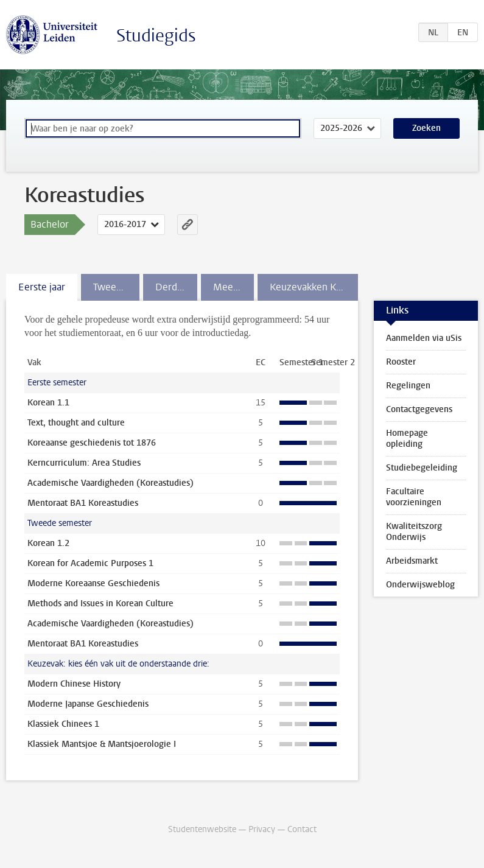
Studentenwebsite (202, 829)
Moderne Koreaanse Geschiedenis (93, 583)
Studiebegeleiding (422, 468)
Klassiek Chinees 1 (63, 724)
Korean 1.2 (48, 543)
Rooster (401, 362)
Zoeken (426, 128)
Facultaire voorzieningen (414, 497)
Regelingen (408, 386)
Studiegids (156, 36)
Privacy (262, 829)
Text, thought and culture (76, 423)
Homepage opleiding (407, 439)
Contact (302, 829)
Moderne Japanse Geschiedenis (88, 704)
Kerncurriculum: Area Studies (84, 463)
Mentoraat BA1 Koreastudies (83, 503)
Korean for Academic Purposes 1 (90, 563)
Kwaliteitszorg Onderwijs (414, 532)
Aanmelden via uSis (424, 338)
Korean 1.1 (48, 403)
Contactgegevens (419, 409)
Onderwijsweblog (420, 585)
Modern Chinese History (74, 684)
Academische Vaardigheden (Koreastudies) (110, 483)
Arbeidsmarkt (412, 561)
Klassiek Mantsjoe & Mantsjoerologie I (102, 744)
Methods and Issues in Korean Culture (100, 604)
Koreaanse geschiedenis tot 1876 (92, 443)
